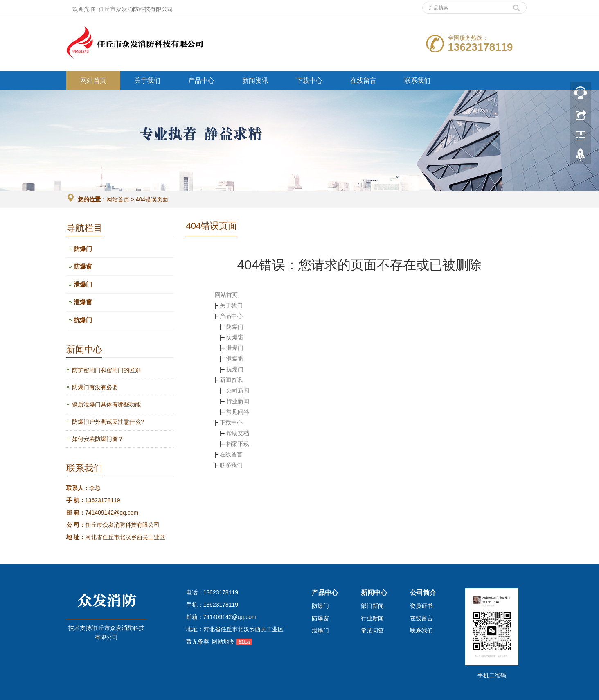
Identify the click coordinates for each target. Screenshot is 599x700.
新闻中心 (374, 593)
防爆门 (235, 327)
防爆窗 (235, 337)
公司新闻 (238, 391)
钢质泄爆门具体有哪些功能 (106, 404)
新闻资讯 (255, 80)
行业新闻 (238, 401)
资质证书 (421, 606)
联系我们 (417, 80)
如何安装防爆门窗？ (98, 439)
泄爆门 (235, 348)
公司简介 (423, 593)
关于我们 (147, 80)
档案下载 (238, 444)
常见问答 (238, 412)
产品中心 (201, 80)
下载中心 (309, 80)
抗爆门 (235, 369)
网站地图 (223, 641)
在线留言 (363, 80)
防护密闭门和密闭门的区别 (106, 370)
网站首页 (93, 80)
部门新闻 (372, 606)
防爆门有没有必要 (95, 387)
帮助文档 (238, 433)
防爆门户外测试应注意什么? (108, 422)
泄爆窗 (235, 359)
